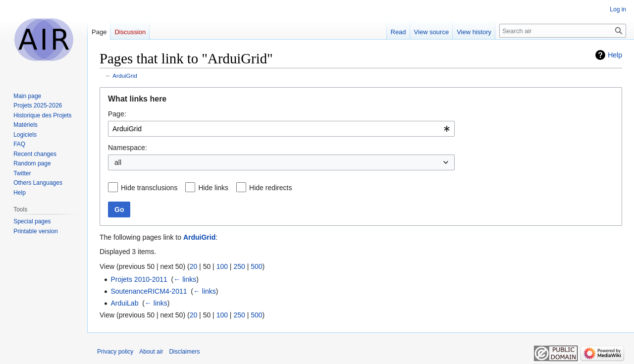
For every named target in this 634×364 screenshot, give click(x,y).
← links (185, 279)
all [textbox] (118, 162)
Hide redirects (270, 188)
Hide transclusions (149, 188)
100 (222, 266)
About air (151, 352)
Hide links (213, 188)
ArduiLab (124, 303)
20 (194, 266)
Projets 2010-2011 (139, 279)
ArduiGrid (125, 76)
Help (615, 55)
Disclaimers (184, 352)
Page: (117, 114)
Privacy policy (115, 352)
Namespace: (128, 148)
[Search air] (563, 31)
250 (239, 266)
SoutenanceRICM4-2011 (149, 291)
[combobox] (281, 129)
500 (256, 266)
